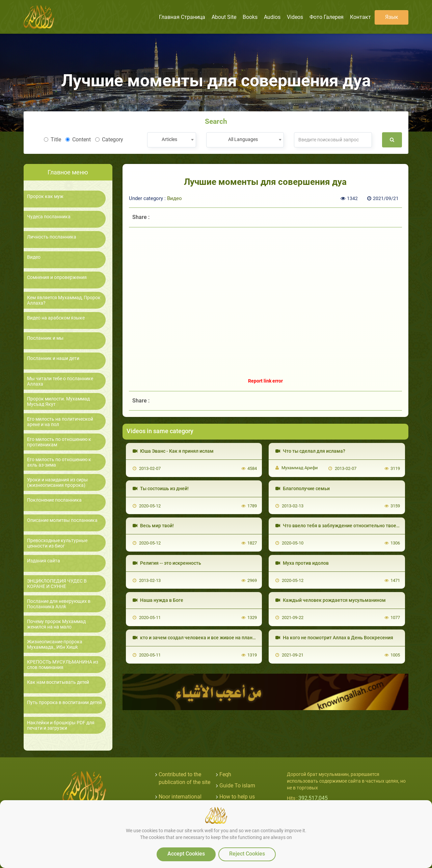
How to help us (237, 797)
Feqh (225, 774)
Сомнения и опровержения (57, 277)
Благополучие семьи (303, 488)
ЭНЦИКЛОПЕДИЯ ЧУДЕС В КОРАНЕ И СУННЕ (57, 584)
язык (392, 17)
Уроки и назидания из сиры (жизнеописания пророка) (57, 482)
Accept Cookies (186, 854)
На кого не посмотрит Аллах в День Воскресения (334, 638)
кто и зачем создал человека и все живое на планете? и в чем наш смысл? (221, 638)
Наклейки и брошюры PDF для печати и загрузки (61, 725)
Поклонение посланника (54, 500)
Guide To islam (237, 786)
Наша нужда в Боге (158, 600)
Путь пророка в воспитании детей (64, 703)
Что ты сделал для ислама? (310, 451)
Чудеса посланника (49, 217)
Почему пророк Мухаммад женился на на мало (56, 624)
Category (109, 139)
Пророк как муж (45, 197)
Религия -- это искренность (167, 563)
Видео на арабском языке (56, 318)
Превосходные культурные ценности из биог (57, 543)
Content (78, 139)
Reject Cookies (247, 854)
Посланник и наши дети (53, 358)
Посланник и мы (45, 338)
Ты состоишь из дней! (161, 488)
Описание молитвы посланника (62, 520)
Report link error (265, 381)
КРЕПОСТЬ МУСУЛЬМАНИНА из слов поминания (63, 665)
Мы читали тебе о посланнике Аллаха (60, 381)
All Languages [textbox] (243, 139)
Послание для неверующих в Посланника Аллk (59, 604)
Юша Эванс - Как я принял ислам (173, 451)
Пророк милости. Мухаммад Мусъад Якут (58, 401)
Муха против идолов (302, 563)
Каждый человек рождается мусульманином (331, 600)
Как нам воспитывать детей (58, 682)
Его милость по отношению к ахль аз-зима (59, 462)
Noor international (180, 797)
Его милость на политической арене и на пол (60, 422)
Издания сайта (44, 561)
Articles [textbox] (169, 139)
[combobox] (172, 140)
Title (52, 139)
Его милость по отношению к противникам (59, 442)
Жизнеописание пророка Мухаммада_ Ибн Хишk (55, 644)
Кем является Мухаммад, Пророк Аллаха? (64, 300)
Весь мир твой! (153, 526)
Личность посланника (52, 237)
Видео (34, 257)
